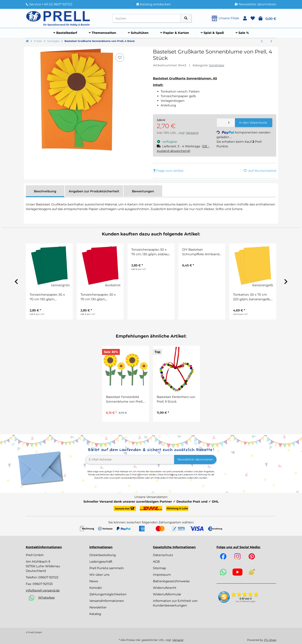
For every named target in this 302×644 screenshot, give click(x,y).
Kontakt (96, 588)
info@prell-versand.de (43, 590)
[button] (245, 18)
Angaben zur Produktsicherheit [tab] (94, 191)
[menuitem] (65, 33)
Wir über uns (99, 575)
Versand (192, 133)
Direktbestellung (103, 555)
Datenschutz (163, 555)
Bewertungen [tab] (143, 191)
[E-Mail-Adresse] (130, 460)
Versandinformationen (107, 601)
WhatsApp (46, 598)
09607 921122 (48, 577)
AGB (156, 562)
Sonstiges (217, 65)
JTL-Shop (270, 640)
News (94, 581)
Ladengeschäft (101, 562)
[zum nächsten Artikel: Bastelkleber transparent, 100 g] (271, 41)
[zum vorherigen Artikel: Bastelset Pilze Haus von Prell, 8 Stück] (262, 41)
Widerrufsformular (167, 594)
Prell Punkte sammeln (107, 568)
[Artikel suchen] (186, 18)
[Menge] (226, 123)
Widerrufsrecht (165, 588)
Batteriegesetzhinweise (171, 581)
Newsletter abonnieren (195, 459)
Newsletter (98, 607)
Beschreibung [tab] (45, 191)
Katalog (95, 614)
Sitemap (159, 568)
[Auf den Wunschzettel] (120, 58)
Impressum (162, 575)
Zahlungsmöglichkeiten (108, 594)
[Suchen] (146, 18)
